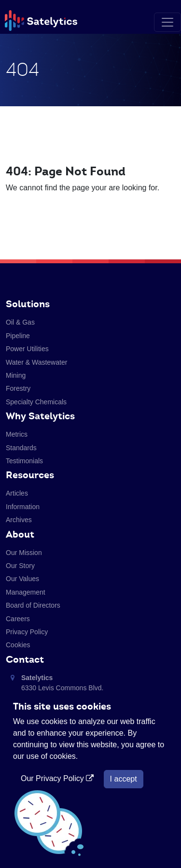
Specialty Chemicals (36, 402)
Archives (19, 520)
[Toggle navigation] (167, 22)
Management (26, 592)
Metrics (17, 434)
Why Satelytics (40, 416)
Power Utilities (27, 349)
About (20, 534)
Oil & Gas (20, 322)
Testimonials (24, 461)
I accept (124, 779)
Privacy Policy (27, 632)
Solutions (28, 304)
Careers (18, 619)
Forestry (18, 388)
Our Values (22, 579)
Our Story (20, 566)
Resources (30, 475)
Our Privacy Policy (58, 778)
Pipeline (18, 336)
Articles (17, 493)
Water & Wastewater (36, 362)
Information (23, 507)
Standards (21, 448)
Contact (25, 659)
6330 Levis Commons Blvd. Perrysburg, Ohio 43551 (62, 688)
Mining (16, 375)
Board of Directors (33, 605)
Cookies (18, 645)
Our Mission (24, 553)
